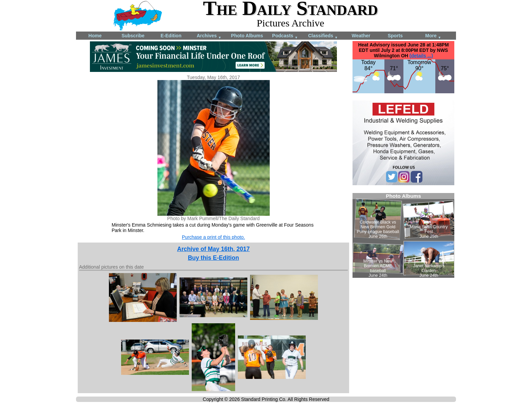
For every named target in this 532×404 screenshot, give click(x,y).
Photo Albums (247, 36)
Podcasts (285, 36)
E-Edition (171, 36)
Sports (395, 36)
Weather (361, 36)
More (433, 36)
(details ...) (421, 56)
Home (95, 36)
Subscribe (133, 36)
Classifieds (323, 36)
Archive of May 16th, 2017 (213, 249)
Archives (209, 36)
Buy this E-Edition (214, 258)
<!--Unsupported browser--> (403, 235)
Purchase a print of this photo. (213, 237)
